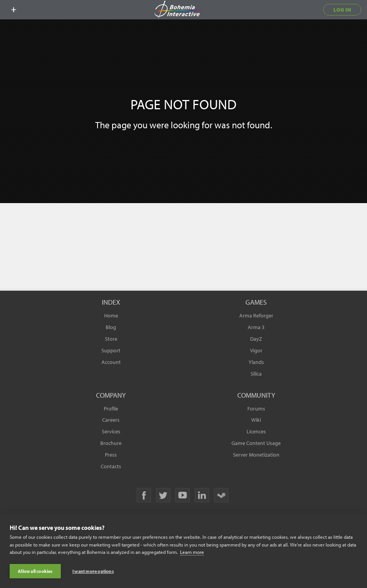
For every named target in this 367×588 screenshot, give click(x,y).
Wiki (256, 420)
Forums (256, 409)
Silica (256, 374)
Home (111, 316)
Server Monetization (256, 455)
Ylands (256, 362)
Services (111, 431)
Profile (111, 409)
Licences (256, 431)
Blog (111, 327)
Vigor (256, 350)
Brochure (111, 443)
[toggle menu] (14, 10)
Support (111, 350)
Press (111, 455)
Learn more (192, 552)
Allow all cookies (35, 571)
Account (111, 362)
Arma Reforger (256, 316)
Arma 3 (256, 327)
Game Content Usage (256, 443)
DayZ (256, 339)
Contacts (111, 466)
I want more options (93, 571)
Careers (111, 420)
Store (111, 339)
